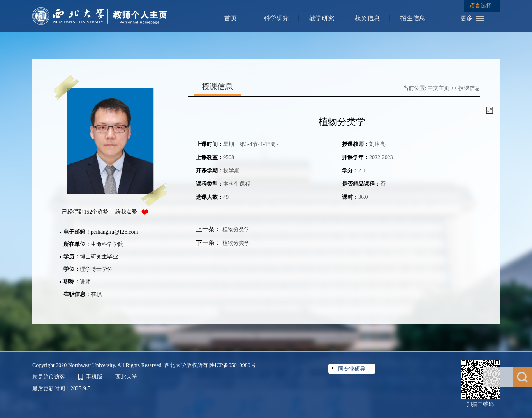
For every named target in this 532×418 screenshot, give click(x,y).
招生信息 (413, 18)
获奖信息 (367, 18)
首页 (231, 18)
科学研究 (276, 18)
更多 (467, 18)
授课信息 (469, 88)
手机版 (94, 377)
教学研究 (322, 18)
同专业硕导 (352, 369)
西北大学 (126, 377)
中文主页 (439, 88)
